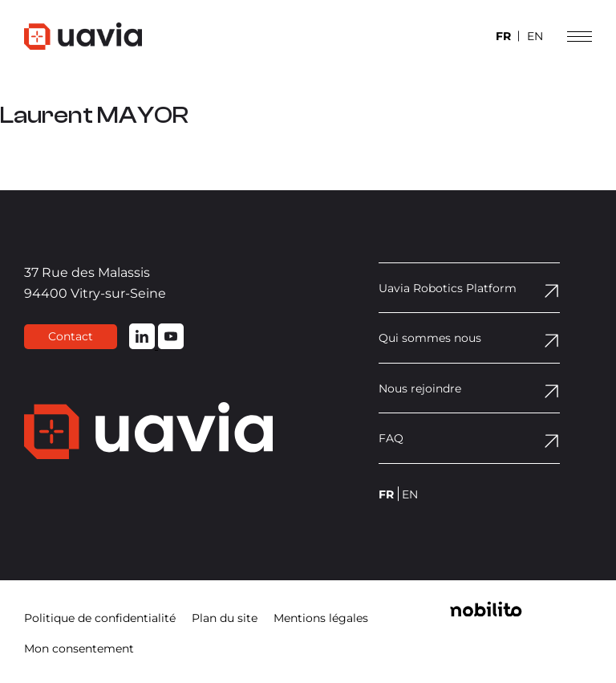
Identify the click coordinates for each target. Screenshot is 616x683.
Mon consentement (79, 648)
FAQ (391, 438)
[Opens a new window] (486, 612)
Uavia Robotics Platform (448, 288)
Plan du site (225, 618)
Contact (71, 336)
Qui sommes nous (430, 338)
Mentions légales (321, 618)
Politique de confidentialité (100, 618)
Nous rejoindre (420, 388)
